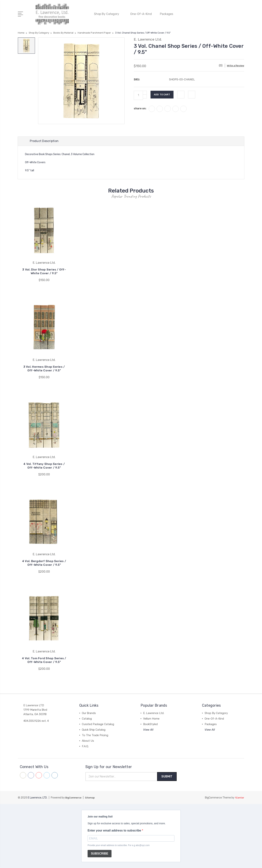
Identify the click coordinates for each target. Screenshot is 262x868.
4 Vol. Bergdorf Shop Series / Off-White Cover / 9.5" (44, 563)
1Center (239, 798)
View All (148, 730)
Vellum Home (151, 718)
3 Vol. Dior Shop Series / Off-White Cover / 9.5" (44, 271)
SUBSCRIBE (100, 854)
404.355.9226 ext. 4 (36, 721)
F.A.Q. (85, 746)
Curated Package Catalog (98, 724)
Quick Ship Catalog (94, 730)
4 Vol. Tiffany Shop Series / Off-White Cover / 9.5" (44, 466)
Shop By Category (108, 14)
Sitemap (91, 798)
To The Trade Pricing (95, 735)
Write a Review (235, 65)
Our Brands (89, 713)
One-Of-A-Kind (141, 14)
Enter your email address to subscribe (115, 830)
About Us (88, 741)
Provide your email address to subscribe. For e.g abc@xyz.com (119, 845)
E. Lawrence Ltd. (154, 713)
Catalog (87, 718)
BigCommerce (74, 798)
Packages (168, 14)
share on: (140, 108)
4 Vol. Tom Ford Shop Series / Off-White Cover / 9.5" (44, 660)
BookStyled (150, 724)
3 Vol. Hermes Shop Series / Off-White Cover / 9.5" (44, 368)
